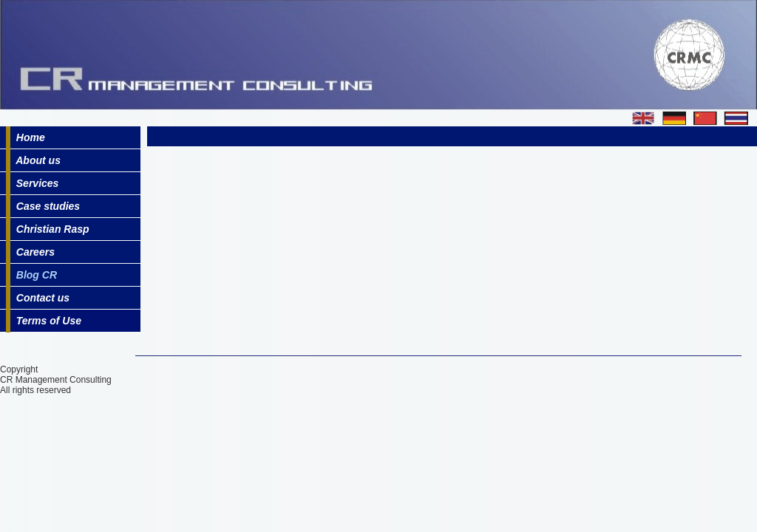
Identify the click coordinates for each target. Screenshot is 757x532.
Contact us (40, 298)
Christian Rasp (50, 229)
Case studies (45, 206)
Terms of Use (46, 321)
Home (28, 137)
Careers (33, 252)
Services (34, 183)
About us (35, 160)
